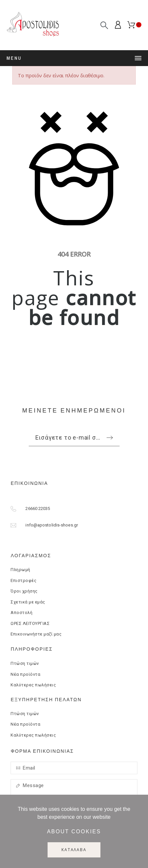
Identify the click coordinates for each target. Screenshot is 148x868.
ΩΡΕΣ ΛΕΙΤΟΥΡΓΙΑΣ (30, 623)
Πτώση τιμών (25, 663)
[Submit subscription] (110, 438)
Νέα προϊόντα (25, 674)
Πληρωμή (20, 570)
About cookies (74, 832)
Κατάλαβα (74, 850)
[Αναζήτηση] (104, 25)
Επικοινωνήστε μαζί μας (36, 634)
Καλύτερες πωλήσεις (33, 685)
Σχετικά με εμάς (28, 602)
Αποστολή (21, 613)
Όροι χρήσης (24, 591)
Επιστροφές (23, 580)
